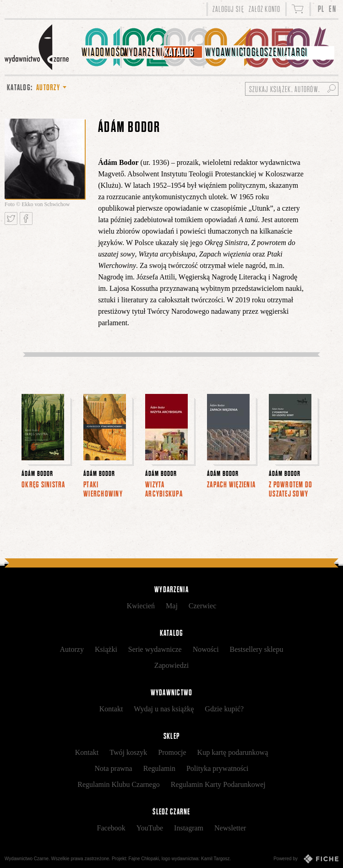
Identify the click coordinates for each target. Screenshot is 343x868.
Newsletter (230, 828)
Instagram (189, 828)
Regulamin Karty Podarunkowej (218, 784)
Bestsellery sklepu (257, 649)
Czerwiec (202, 606)
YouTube (150, 828)
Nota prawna (114, 768)
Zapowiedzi (172, 665)
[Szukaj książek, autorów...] (292, 89)
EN (332, 9)
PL (321, 9)
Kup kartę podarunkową (233, 752)
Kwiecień (141, 606)
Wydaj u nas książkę (164, 709)
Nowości (206, 649)
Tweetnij (11, 218)
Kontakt (111, 709)
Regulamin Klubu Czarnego (119, 784)
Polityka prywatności (218, 768)
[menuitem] (101, 47)
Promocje (172, 752)
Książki (106, 649)
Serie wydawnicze (155, 649)
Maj (172, 606)
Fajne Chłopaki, (144, 859)
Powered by (306, 859)
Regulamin (159, 768)
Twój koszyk (128, 752)
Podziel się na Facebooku (26, 218)
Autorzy (72, 649)
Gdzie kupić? (224, 709)
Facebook (111, 828)
